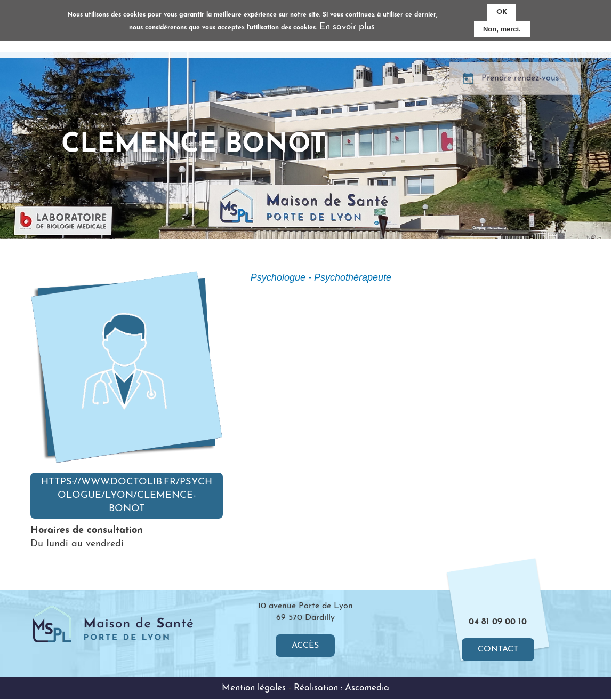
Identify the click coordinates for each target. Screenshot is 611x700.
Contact (498, 650)
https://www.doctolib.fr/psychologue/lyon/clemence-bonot (127, 496)
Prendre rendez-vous (520, 90)
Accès (305, 646)
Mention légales (254, 688)
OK (502, 12)
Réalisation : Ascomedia (341, 688)
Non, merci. (502, 29)
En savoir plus (347, 27)
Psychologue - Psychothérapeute (321, 277)
